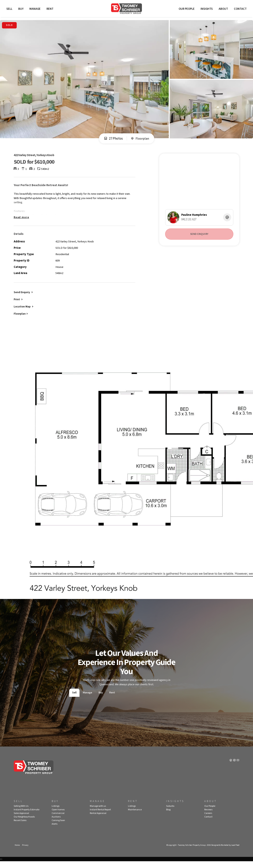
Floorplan (140, 140)
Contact (240, 9)
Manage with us (98, 812)
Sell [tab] (74, 699)
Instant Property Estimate (27, 816)
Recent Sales (20, 826)
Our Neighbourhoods (24, 823)
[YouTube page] (238, 767)
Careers (208, 819)
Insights (206, 9)
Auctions (56, 823)
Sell (10, 9)
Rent (51, 9)
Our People (186, 9)
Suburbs (170, 812)
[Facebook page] (231, 767)
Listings (56, 812)
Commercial (58, 819)
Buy (21, 9)
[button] (18, 304)
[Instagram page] (234, 767)
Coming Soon (58, 826)
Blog (168, 816)
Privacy (26, 851)
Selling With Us (21, 812)
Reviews (208, 816)
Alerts (55, 830)
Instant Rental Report (100, 816)
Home (17, 851)
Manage (36, 9)
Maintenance (135, 816)
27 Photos (113, 140)
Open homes (58, 816)
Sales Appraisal (21, 819)
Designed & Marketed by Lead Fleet (224, 851)
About (223, 9)
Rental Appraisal (98, 819)
